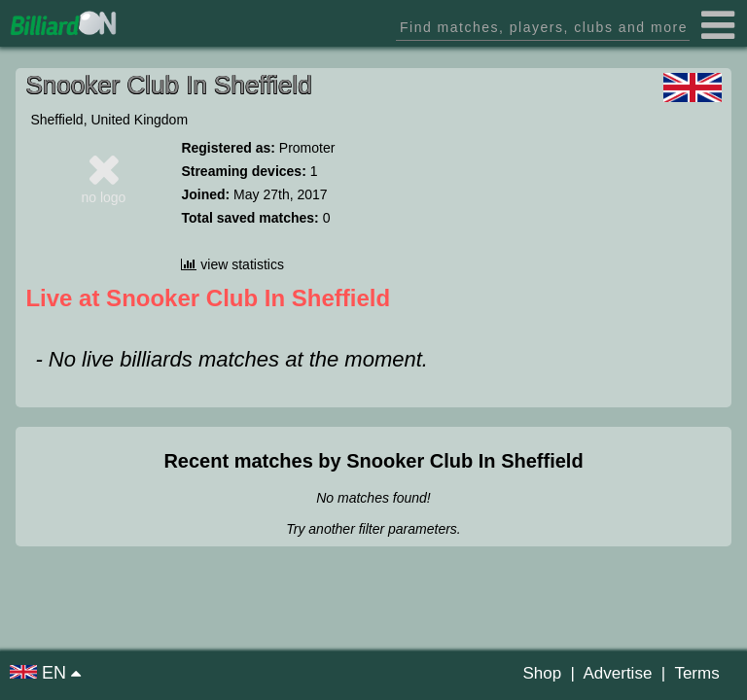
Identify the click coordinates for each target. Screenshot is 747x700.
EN (40, 673)
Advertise (617, 673)
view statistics (232, 264)
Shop (542, 673)
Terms (696, 673)
